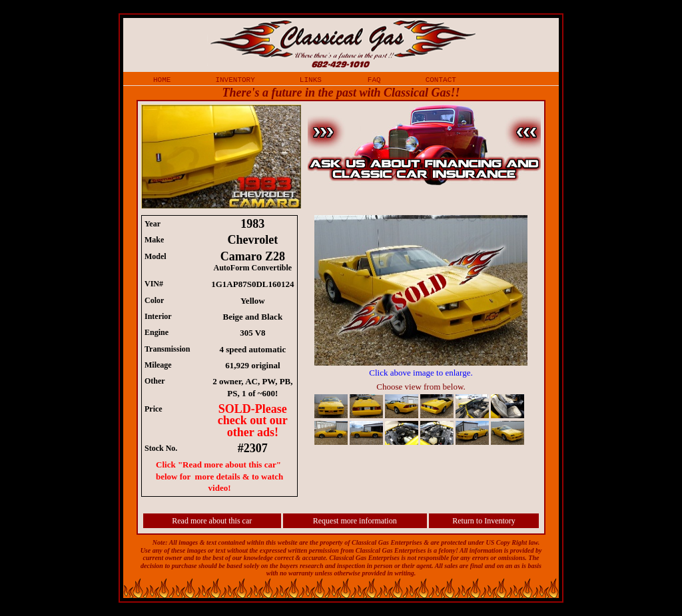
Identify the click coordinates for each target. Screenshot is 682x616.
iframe (428, 332)
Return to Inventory (484, 521)
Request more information (355, 521)
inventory (235, 79)
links (311, 79)
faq (374, 79)
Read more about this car (212, 521)
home (162, 79)
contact (441, 79)
